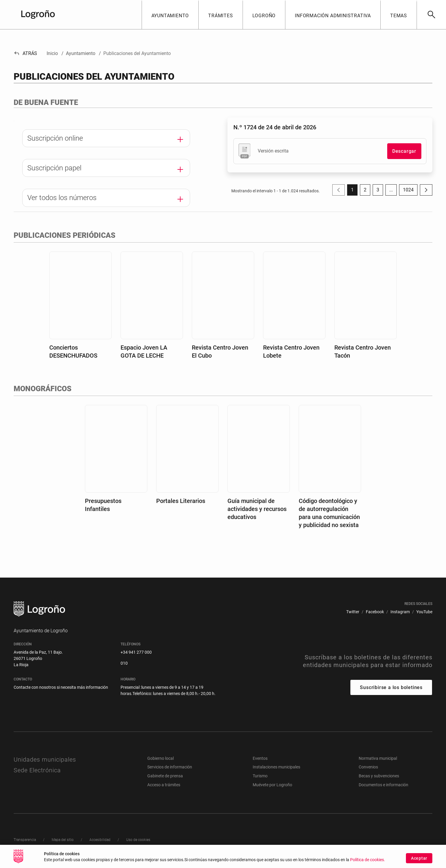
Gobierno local (160, 761)
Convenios (368, 770)
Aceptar (419, 859)
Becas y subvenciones (379, 779)
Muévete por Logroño (272, 788)
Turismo (260, 779)
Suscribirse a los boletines (391, 691)
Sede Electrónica (37, 773)
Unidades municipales (45, 762)
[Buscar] (431, 15)
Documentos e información (383, 788)
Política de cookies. (368, 860)
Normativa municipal (378, 761)
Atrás (25, 53)
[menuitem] (353, 615)
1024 (410, 191)
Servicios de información (170, 770)
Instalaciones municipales (276, 770)
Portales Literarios (181, 504)
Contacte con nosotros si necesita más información (61, 690)
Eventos (260, 761)
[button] (170, 15)
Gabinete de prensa (165, 779)
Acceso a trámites (164, 788)
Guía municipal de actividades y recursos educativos (257, 512)
